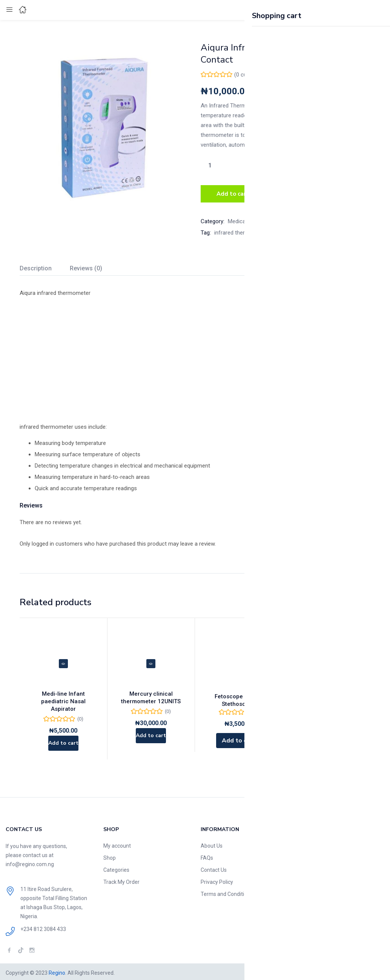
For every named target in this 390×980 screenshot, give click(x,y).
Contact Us (214, 868)
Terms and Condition (225, 892)
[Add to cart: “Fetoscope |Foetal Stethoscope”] (239, 738)
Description (36, 266)
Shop (110, 856)
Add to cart (233, 193)
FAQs (207, 856)
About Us (212, 844)
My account (117, 844)
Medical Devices (248, 219)
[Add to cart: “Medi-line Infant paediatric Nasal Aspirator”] (63, 738)
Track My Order (121, 880)
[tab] (45, 267)
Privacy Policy (217, 880)
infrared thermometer (241, 230)
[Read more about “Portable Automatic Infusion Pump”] (326, 731)
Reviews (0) (86, 266)
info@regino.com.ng (30, 862)
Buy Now (294, 193)
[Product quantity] (210, 165)
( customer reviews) (261, 75)
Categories (116, 868)
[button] (365, 10)
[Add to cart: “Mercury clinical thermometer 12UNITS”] (151, 738)
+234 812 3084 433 (43, 927)
